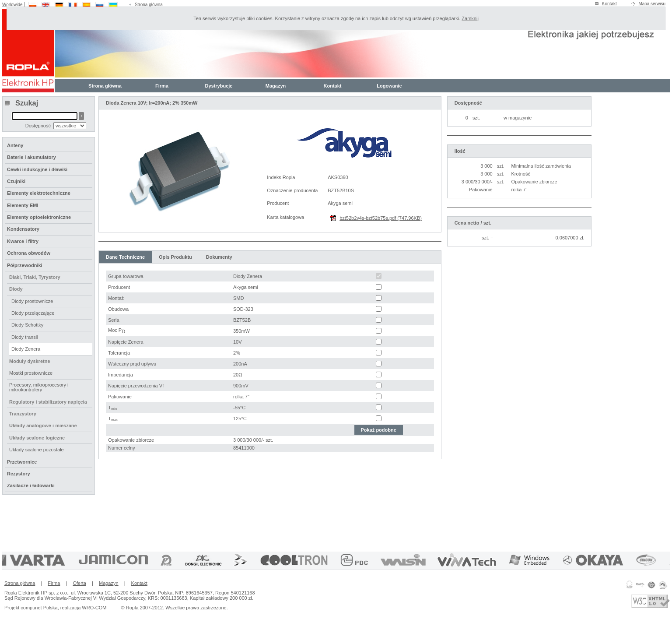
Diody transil (25, 337)
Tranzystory (23, 414)
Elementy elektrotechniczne (39, 193)
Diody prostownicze (32, 301)
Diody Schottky (27, 325)
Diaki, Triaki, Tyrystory (35, 277)
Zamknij (470, 18)
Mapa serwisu (652, 4)
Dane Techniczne (125, 257)
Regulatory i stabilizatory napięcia (48, 402)
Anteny (15, 145)
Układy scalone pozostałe (37, 450)
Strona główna (149, 5)
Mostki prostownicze (31, 373)
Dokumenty (219, 257)
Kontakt (609, 4)
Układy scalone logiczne (37, 438)
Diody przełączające (33, 313)
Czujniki (16, 181)
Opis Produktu (175, 257)
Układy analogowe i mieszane (43, 426)
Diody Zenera (26, 349)
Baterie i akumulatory (31, 157)
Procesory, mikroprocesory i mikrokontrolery (39, 387)
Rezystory (19, 474)
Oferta (79, 583)
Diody (16, 289)
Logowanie (389, 86)
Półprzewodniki (25, 265)
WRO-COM (94, 608)
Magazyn (276, 86)
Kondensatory (23, 229)
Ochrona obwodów (29, 253)
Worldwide (12, 5)
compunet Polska (39, 608)
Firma (162, 86)
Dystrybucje (219, 86)
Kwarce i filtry (23, 241)
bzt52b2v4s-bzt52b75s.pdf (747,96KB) (381, 218)
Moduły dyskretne (30, 361)
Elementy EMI (23, 205)
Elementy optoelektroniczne (39, 217)
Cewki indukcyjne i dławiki (37, 169)
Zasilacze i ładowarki (31, 485)
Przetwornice (22, 462)
